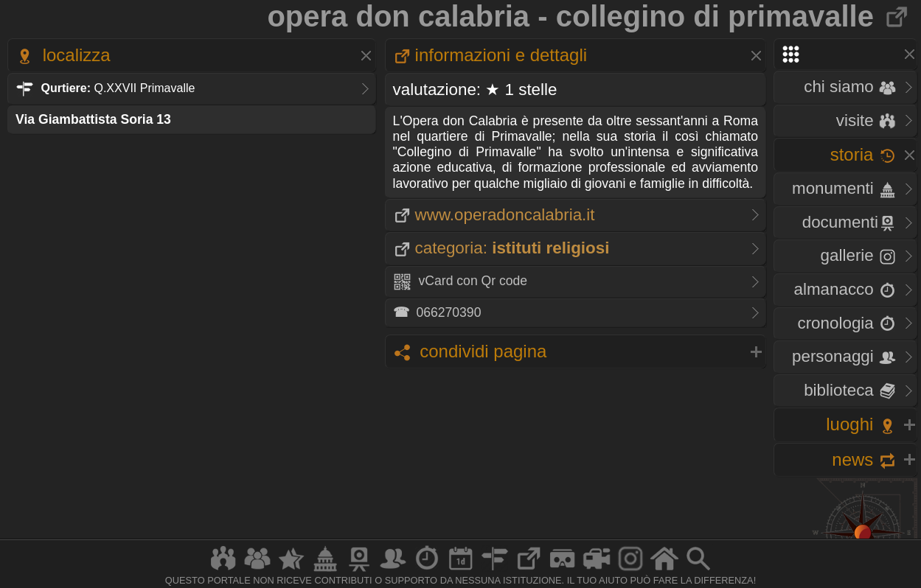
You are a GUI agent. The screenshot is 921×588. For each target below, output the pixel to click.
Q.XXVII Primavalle (105, 88)
